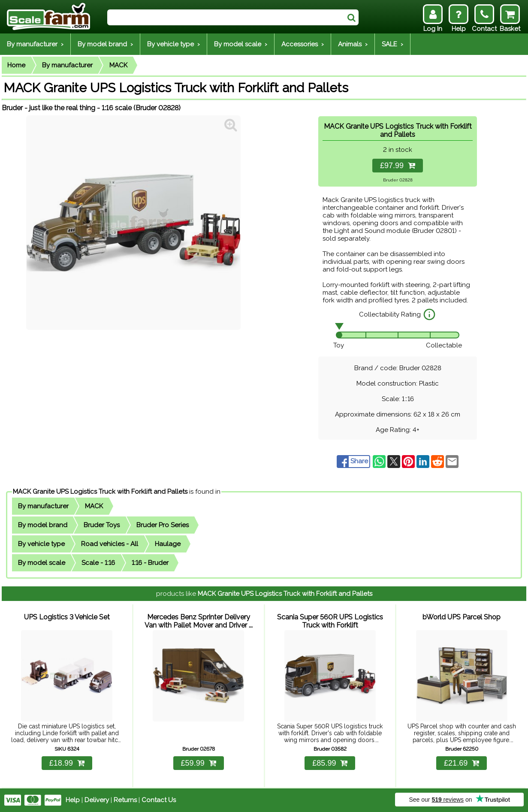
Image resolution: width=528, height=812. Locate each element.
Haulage (168, 544)
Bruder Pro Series (163, 525)
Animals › (353, 44)
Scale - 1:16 (98, 563)
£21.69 (462, 763)
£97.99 (398, 166)
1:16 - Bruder (150, 563)
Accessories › (303, 44)
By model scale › (241, 44)
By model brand (43, 525)
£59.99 (199, 763)
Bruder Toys (102, 525)
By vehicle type (41, 544)
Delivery (97, 800)
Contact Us (159, 800)
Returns (125, 800)
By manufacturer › (35, 44)
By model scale (42, 563)
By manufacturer (67, 65)
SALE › (392, 44)
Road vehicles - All (110, 544)
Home (16, 65)
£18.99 (67, 763)
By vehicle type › (173, 44)
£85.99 (330, 763)
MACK (118, 65)
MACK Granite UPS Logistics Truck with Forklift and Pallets (100, 492)
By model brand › (105, 44)
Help (73, 800)
